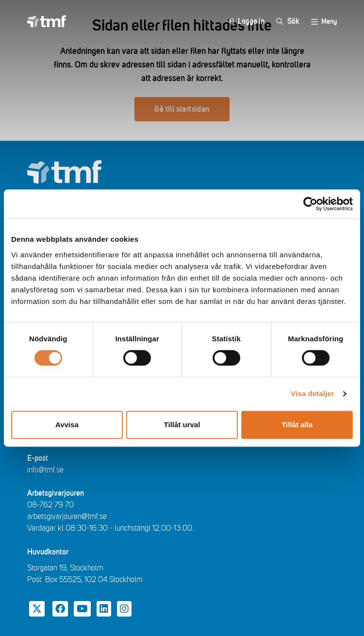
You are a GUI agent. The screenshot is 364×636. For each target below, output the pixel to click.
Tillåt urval (182, 425)
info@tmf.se (45, 470)
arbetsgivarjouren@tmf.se (67, 517)
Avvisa (67, 425)
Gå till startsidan (182, 109)
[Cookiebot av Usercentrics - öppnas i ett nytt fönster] (310, 204)
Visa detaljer (312, 393)
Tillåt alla (297, 425)
